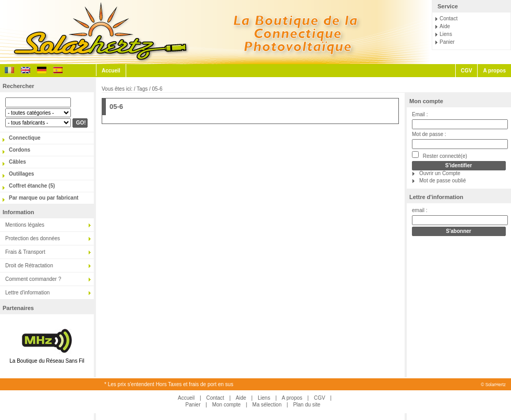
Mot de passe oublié (443, 181)
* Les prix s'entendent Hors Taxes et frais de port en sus (169, 384)
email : (419, 210)
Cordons (20, 150)
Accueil (111, 71)
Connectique (25, 138)
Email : (420, 114)
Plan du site (307, 405)
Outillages (21, 174)
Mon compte (426, 101)
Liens (446, 34)
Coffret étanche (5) (32, 186)
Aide (445, 26)
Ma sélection (267, 405)
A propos (494, 71)
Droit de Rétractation (29, 265)
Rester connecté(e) (440, 155)
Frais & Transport (25, 252)
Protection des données (33, 238)
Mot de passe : (429, 134)
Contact (448, 18)
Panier (447, 42)
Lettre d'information (27, 293)
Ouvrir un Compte (440, 173)
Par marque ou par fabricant (44, 198)
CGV (467, 71)
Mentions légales (25, 225)
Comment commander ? (33, 279)
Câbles (17, 162)
